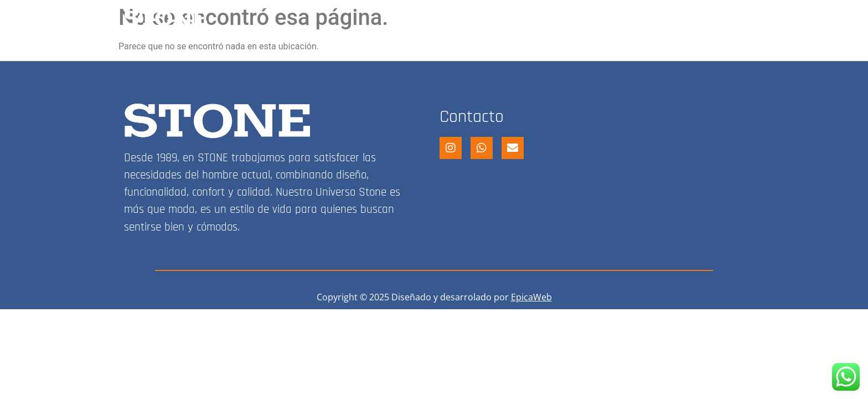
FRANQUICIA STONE (594, 18)
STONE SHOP (497, 18)
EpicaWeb (531, 297)
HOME (432, 18)
